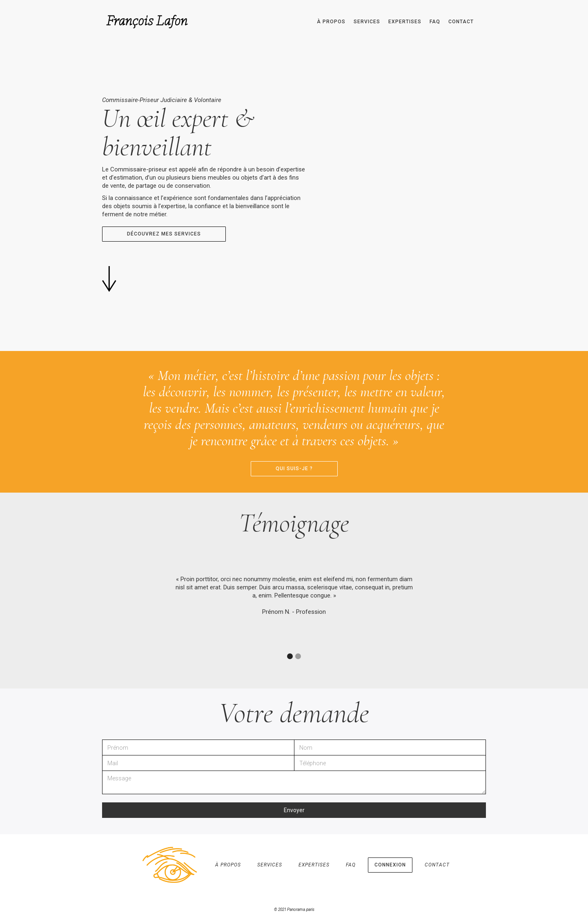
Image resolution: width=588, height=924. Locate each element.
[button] (290, 656)
